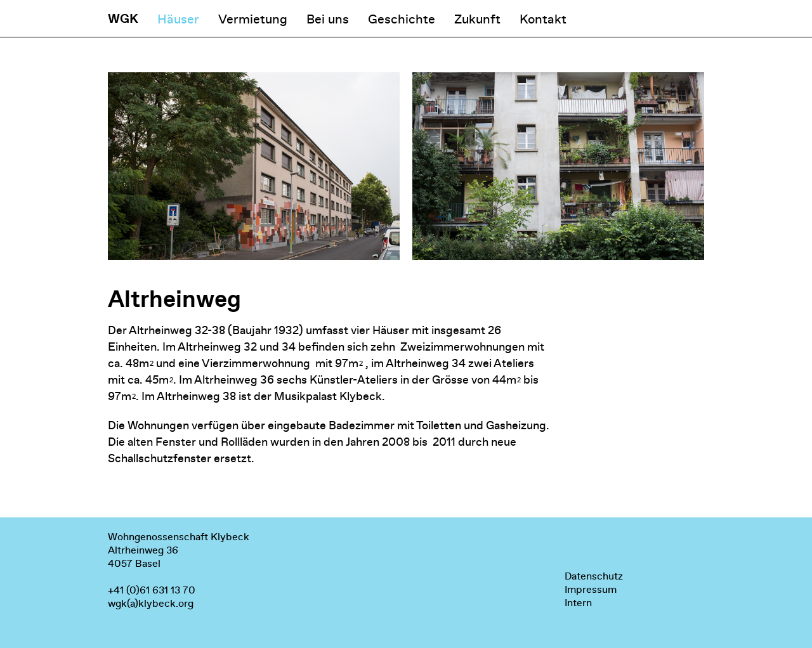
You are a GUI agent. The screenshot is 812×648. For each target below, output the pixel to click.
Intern (578, 603)
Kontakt (543, 19)
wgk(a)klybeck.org (151, 603)
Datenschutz (594, 576)
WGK (123, 19)
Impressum (591, 589)
